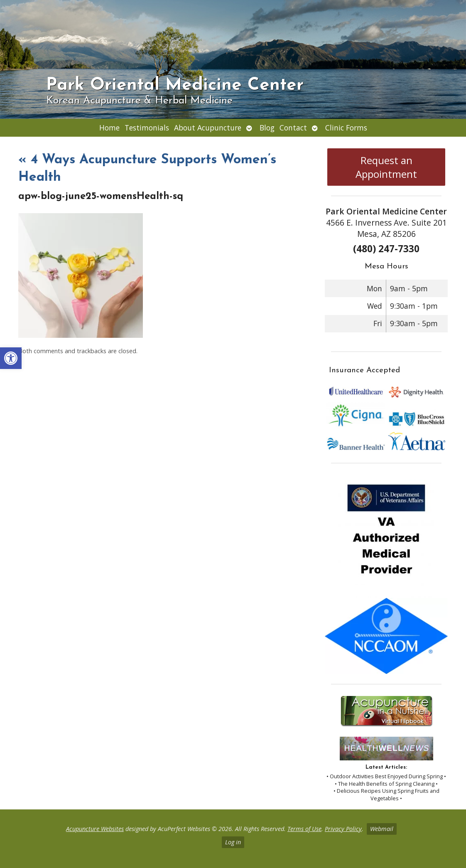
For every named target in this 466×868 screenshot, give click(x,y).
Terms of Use (304, 829)
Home (109, 128)
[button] (11, 358)
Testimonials (147, 128)
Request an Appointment (386, 167)
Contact (293, 128)
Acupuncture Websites (95, 829)
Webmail (382, 829)
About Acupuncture (208, 128)
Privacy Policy (343, 829)
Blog (267, 128)
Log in (233, 842)
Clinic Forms (346, 128)
